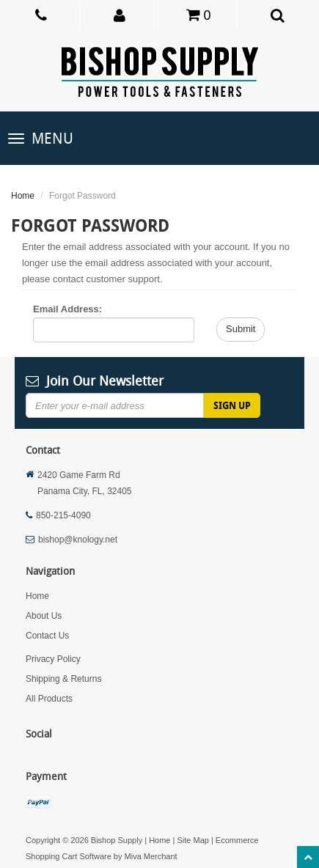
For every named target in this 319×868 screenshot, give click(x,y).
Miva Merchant (151, 856)
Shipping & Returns (63, 679)
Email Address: (67, 309)
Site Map (192, 840)
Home (23, 196)
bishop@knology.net (78, 540)
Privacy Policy (53, 659)
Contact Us (47, 636)
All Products (49, 699)
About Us (44, 616)
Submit (241, 329)
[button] (120, 15)
